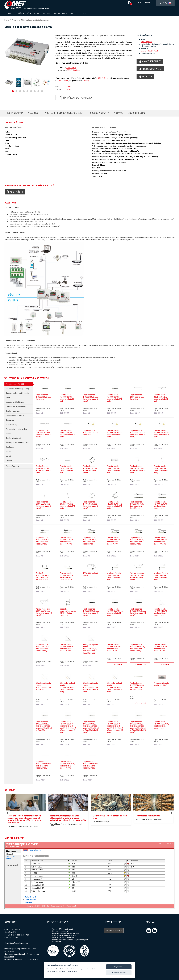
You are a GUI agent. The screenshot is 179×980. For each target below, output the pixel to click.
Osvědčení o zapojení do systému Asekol (21, 960)
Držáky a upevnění (13, 411)
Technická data (15, 113)
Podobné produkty (99, 113)
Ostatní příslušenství (14, 438)
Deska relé (10, 420)
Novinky (47, 13)
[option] (27, 52)
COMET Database (73, 70)
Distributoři (68, 13)
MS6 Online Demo (137, 113)
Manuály (9, 456)
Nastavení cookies (119, 973)
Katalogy (9, 461)
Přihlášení (138, 2)
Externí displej (11, 424)
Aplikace (37, 13)
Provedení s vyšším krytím (16, 429)
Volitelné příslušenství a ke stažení (65, 113)
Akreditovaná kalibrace (15, 402)
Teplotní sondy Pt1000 (15, 384)
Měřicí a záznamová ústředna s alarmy (35, 20)
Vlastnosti (34, 113)
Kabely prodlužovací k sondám (18, 393)
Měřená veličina (25, 13)
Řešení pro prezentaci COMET (18, 443)
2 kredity (85, 81)
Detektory (10, 434)
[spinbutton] (58, 98)
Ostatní (8, 452)
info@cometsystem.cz (19, 943)
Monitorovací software (15, 416)
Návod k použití (146, 42)
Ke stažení (10, 447)
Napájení (9, 398)
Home (7, 20)
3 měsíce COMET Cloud (149, 51)
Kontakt (148, 2)
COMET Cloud (80, 13)
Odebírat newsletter (114, 931)
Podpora (56, 13)
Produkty (10, 13)
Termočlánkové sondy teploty (17, 389)
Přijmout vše (119, 967)
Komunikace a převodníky (16, 407)
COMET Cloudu (104, 78)
